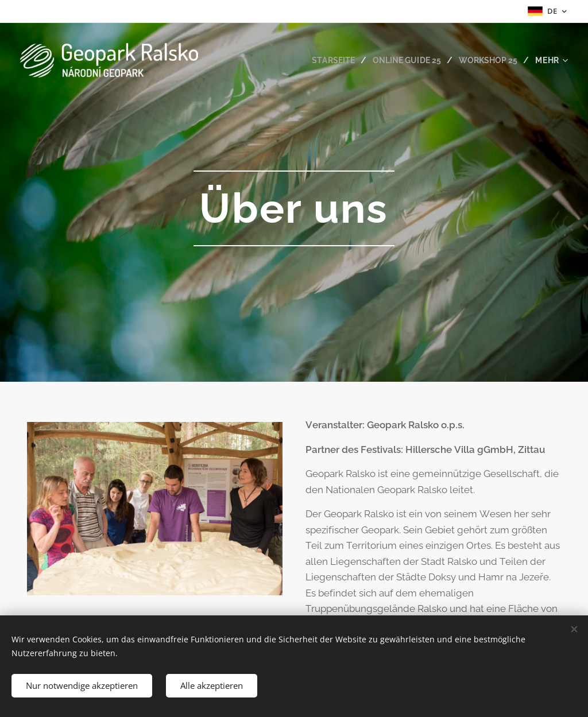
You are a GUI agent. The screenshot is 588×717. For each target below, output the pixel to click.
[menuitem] (327, 60)
